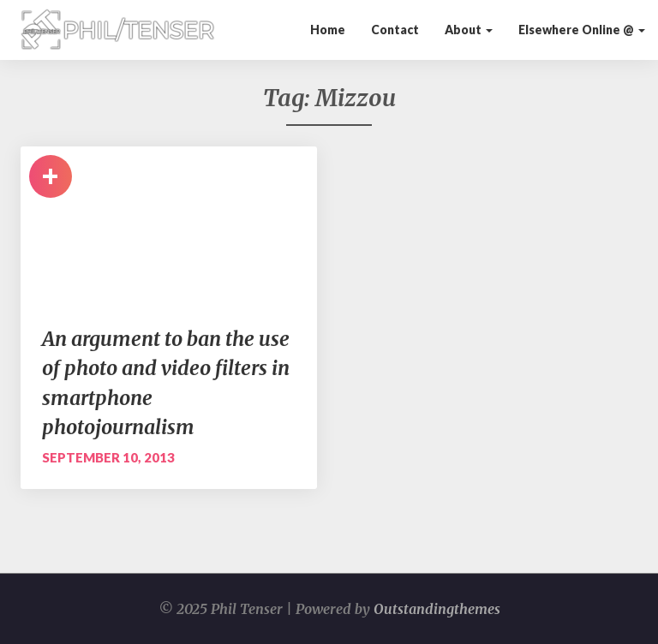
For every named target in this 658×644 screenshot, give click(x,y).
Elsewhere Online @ (582, 30)
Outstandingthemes (437, 609)
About (469, 30)
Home (328, 30)
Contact (395, 30)
